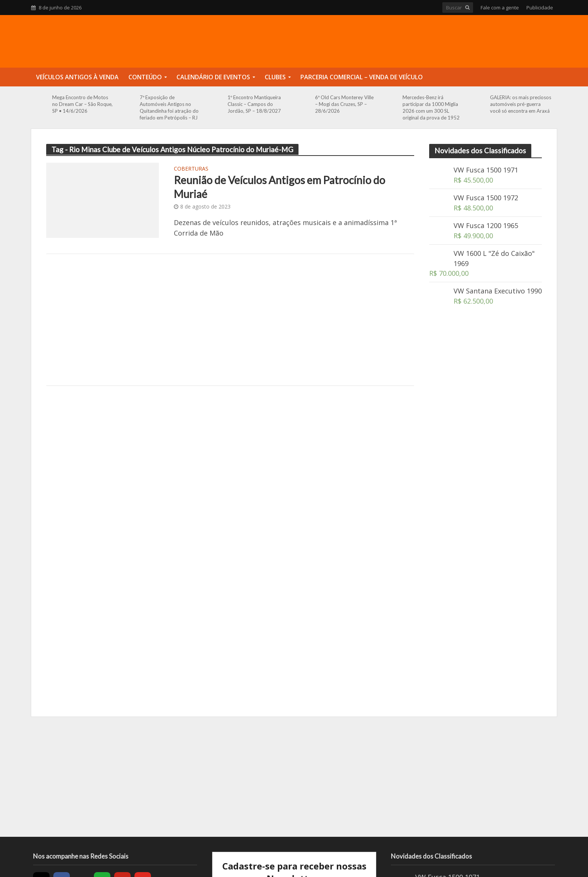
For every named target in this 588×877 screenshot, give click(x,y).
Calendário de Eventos (213, 77)
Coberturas (191, 169)
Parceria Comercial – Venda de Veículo (362, 77)
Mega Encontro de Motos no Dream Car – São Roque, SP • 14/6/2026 (82, 104)
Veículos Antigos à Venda (77, 77)
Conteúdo (145, 77)
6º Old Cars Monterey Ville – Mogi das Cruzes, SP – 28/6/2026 (344, 104)
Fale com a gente (500, 8)
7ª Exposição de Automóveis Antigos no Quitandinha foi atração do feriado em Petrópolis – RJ (169, 107)
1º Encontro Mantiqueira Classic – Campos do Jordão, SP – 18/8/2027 (254, 104)
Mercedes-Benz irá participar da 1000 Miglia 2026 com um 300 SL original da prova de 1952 (431, 107)
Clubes (275, 77)
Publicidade (540, 8)
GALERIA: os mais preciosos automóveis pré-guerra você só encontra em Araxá (521, 104)
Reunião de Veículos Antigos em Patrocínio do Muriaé (280, 187)
